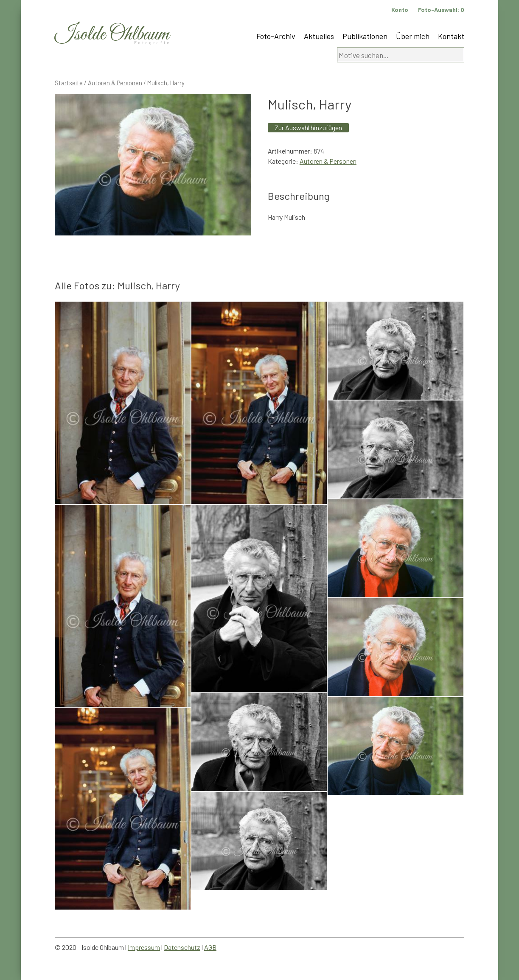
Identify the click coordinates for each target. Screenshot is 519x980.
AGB (210, 947)
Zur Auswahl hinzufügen (308, 127)
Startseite (69, 83)
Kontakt (451, 36)
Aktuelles (319, 36)
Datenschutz (182, 947)
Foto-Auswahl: (441, 10)
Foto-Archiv (276, 36)
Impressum (144, 947)
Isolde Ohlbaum (112, 35)
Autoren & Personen (115, 83)
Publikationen (365, 36)
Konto (400, 10)
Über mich (413, 36)
